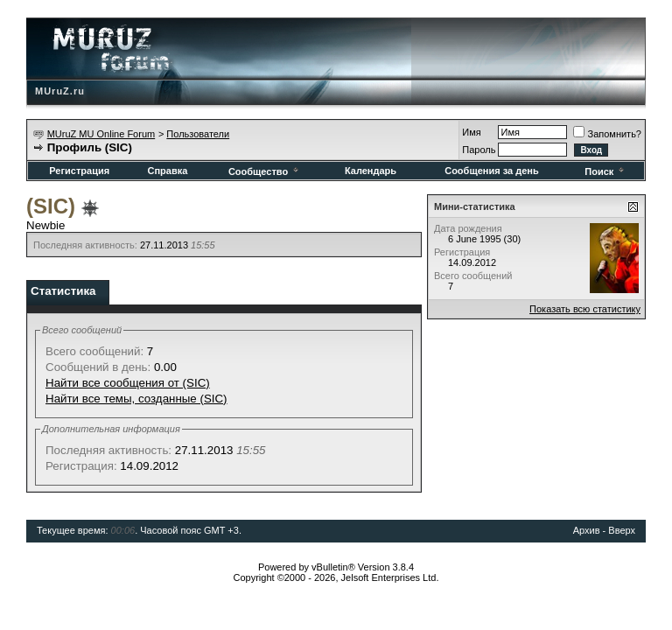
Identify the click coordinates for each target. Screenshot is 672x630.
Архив (587, 530)
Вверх (622, 530)
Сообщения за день (491, 171)
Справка (167, 171)
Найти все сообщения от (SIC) (128, 383)
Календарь (371, 171)
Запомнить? (607, 134)
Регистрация (79, 171)
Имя (471, 132)
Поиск (605, 171)
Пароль (479, 150)
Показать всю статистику (585, 309)
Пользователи (198, 134)
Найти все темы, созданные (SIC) (136, 399)
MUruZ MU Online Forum (101, 134)
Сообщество (265, 171)
